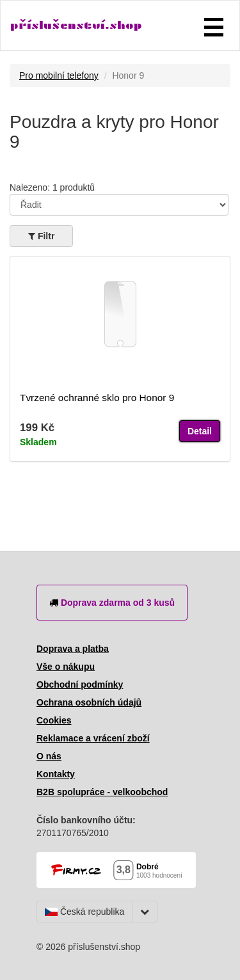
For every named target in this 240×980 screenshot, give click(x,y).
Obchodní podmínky (80, 684)
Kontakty (56, 774)
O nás (49, 756)
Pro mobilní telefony (59, 75)
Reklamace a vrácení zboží (93, 738)
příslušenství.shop (76, 25)
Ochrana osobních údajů (89, 702)
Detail (200, 431)
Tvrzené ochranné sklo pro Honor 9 (97, 398)
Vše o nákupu (66, 667)
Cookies (54, 720)
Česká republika (84, 912)
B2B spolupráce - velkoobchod (102, 792)
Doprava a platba (73, 649)
